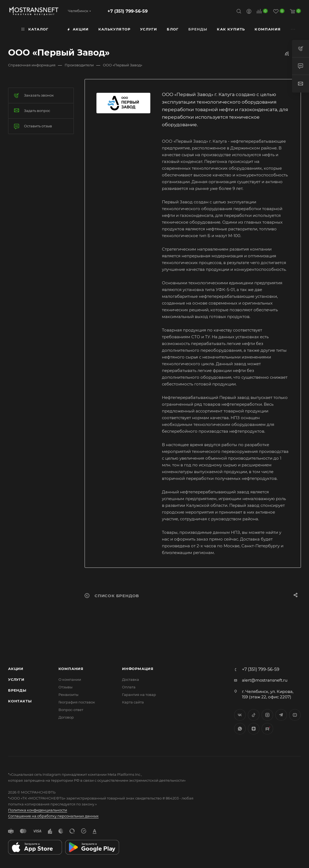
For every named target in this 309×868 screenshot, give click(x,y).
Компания (71, 669)
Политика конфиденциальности (38, 810)
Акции (16, 669)
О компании (70, 679)
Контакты (20, 701)
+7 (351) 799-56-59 (128, 11)
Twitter (254, 715)
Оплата (129, 687)
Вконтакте (240, 715)
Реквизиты (68, 695)
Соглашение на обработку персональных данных (53, 816)
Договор (66, 717)
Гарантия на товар (139, 695)
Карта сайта (133, 702)
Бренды (17, 690)
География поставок (77, 702)
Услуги (16, 679)
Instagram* (267, 715)
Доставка (131, 679)
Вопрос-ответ (71, 710)
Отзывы (65, 687)
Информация (138, 669)
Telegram (281, 715)
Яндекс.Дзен (254, 729)
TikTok (267, 729)
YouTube (295, 715)
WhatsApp (240, 729)
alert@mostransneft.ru (265, 680)
